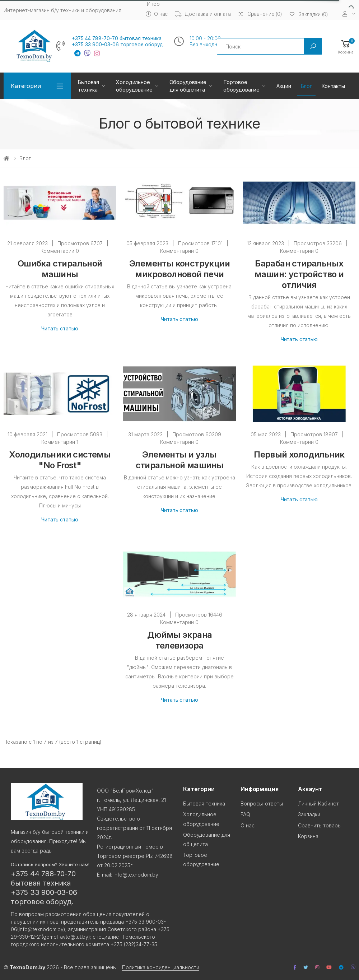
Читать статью (60, 328)
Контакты (333, 86)
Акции (284, 86)
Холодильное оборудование (134, 86)
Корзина (308, 836)
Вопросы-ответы (262, 803)
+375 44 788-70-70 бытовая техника (117, 38)
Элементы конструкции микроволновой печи (179, 269)
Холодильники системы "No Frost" (60, 460)
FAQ (245, 814)
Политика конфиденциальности (161, 967)
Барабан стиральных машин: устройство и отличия (299, 274)
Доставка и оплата (203, 14)
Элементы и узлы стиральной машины (180, 460)
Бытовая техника (88, 86)
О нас (157, 14)
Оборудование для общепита (188, 86)
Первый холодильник (299, 454)
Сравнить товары (320, 825)
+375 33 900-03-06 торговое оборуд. (118, 45)
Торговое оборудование (241, 86)
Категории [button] (26, 86)
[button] (346, 47)
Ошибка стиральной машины (60, 269)
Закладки (309, 814)
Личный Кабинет (318, 803)
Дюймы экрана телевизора (180, 640)
